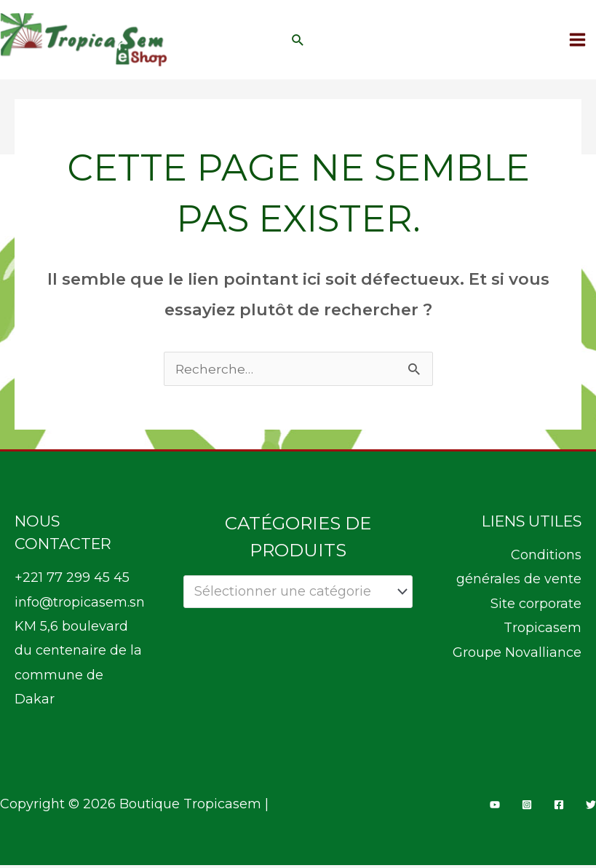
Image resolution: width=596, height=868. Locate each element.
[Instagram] (527, 808)
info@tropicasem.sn (80, 605)
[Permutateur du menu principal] (578, 41)
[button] (298, 42)
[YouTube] (495, 808)
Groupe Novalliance (517, 655)
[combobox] (298, 595)
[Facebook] (559, 808)
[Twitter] (591, 808)
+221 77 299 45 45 (72, 581)
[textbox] (290, 595)
